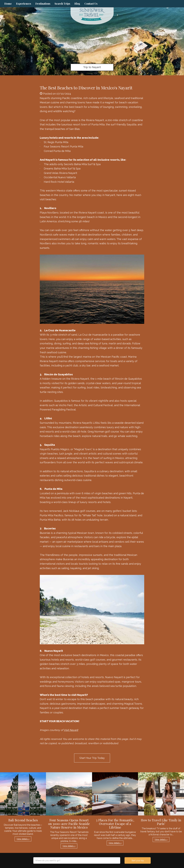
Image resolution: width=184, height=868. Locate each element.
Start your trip (138, 861)
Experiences (24, 4)
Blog (77, 4)
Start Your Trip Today (92, 758)
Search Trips (62, 4)
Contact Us (91, 4)
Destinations (43, 4)
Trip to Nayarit (92, 67)
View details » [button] (23, 839)
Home (8, 4)
